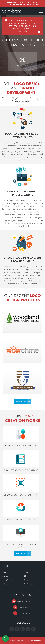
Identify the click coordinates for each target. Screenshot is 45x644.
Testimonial (28, 572)
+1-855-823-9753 (21, 5)
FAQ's (27, 580)
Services (5, 576)
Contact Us (29, 584)
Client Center (25, 2)
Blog (35, 2)
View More (21, 402)
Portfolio (5, 584)
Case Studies (6, 588)
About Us (5, 572)
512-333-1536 (34, 5)
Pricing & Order (8, 580)
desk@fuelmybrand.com (25, 601)
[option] (23, 62)
